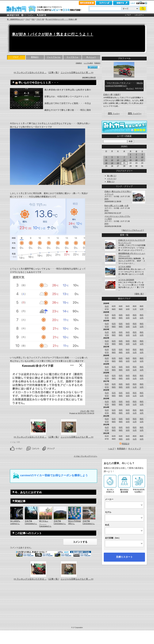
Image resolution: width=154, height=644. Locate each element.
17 (142, 160)
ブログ (28, 19)
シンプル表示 (88, 63)
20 (118, 163)
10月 (128, 318)
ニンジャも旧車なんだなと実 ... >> (77, 72)
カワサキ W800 (125, 267)
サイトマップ (134, 449)
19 (112, 163)
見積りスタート (124, 557)
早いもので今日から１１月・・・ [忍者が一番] (61, 19)
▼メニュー (91, 57)
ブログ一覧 (40, 19)
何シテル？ (130, 88)
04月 (128, 315)
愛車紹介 (35, 57)
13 (118, 160)
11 (106, 160)
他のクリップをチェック (133, 230)
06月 (142, 315)
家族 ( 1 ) (111, 182)
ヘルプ (133, 3)
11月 (135, 318)
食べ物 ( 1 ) (112, 176)
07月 (107, 318)
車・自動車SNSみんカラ (15, 19)
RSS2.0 (126, 444)
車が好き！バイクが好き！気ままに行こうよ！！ (53, 34)
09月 (121, 318)
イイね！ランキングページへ (85, 456)
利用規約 (121, 449)
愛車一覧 (139, 294)
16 (136, 160)
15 (130, 160)
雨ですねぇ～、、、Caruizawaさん (45, 524)
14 (124, 160)
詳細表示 (79, 63)
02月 (114, 315)
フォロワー (135, 113)
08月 (114, 318)
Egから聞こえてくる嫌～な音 (116, 206)
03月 (121, 315)
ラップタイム (72, 57)
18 (106, 163)
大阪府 (117, 95)
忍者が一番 (108, 95)
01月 (107, 306)
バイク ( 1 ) (112, 179)
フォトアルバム (54, 57)
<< (119, 146)
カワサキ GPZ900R (126, 280)
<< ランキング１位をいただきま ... (30, 72)
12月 (142, 318)
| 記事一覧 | (53, 72)
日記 (33, 19)
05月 (135, 315)
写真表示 (97, 63)
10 (142, 157)
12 (112, 160)
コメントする (80, 542)
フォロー (114, 113)
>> (129, 146)
